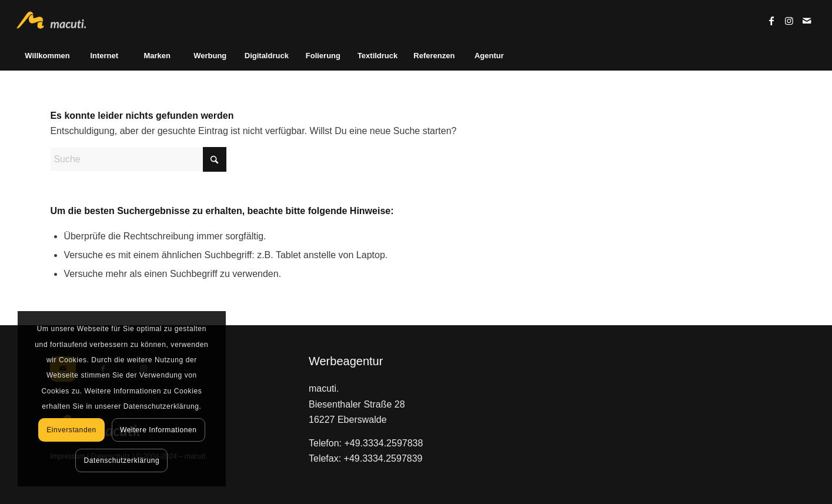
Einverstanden (71, 430)
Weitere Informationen (158, 430)
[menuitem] (47, 56)
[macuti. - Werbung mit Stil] (56, 21)
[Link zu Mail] (807, 21)
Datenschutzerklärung (122, 460)
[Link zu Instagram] (789, 21)
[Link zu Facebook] (771, 21)
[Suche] (138, 159)
